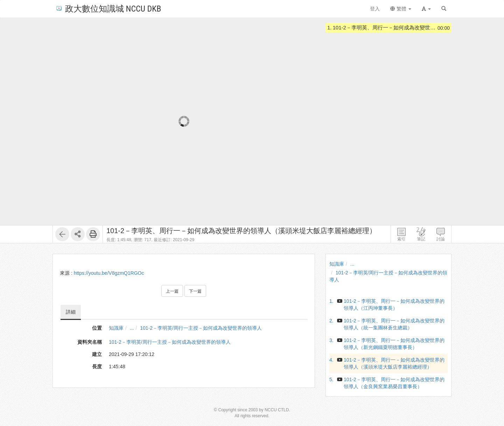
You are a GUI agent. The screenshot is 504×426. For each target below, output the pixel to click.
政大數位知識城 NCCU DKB (108, 8)
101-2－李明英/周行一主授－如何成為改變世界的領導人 (201, 328)
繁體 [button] (401, 9)
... (132, 328)
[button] (426, 9)
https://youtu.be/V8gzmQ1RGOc (109, 273)
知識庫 (116, 328)
